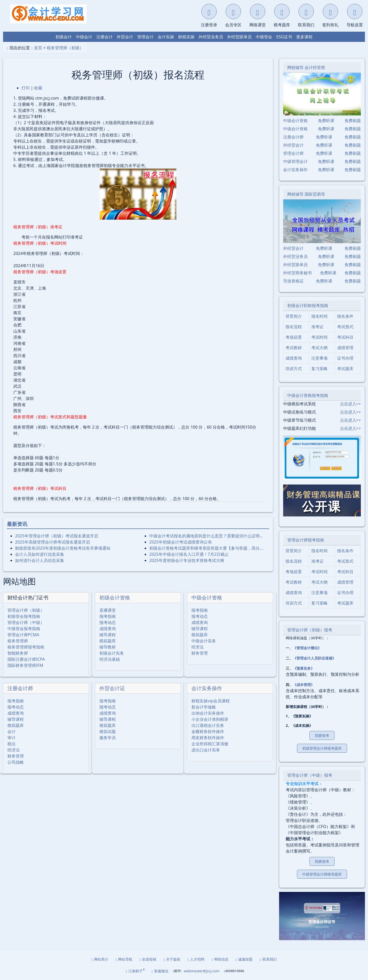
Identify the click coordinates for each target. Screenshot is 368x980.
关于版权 (172, 959)
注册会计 (105, 37)
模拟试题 (108, 731)
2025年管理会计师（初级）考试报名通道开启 (57, 536)
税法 (11, 744)
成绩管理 (345, 348)
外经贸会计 (293, 145)
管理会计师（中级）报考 (310, 775)
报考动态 (108, 622)
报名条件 (345, 316)
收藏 (38, 88)
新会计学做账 (204, 707)
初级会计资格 (115, 598)
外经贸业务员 (211, 37)
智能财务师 (18, 653)
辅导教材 (108, 647)
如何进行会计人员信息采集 (40, 560)
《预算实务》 (304, 668)
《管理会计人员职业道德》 (314, 658)
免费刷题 (353, 121)
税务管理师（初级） (65, 48)
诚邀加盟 (244, 959)
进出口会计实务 (206, 750)
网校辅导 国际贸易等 (306, 194)
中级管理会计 (295, 161)
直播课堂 (108, 610)
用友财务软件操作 (208, 738)
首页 (38, 48)
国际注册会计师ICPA (26, 659)
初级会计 (64, 37)
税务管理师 (18, 641)
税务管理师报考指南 (26, 647)
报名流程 (294, 327)
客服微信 (160, 971)
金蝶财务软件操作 (208, 731)
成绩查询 (108, 629)
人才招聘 (196, 959)
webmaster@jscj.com (202, 971)
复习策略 (319, 369)
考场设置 (294, 337)
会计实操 (166, 37)
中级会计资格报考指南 (308, 395)
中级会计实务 (204, 641)
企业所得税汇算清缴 (210, 744)
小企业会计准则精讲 (210, 719)
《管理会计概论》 (307, 648)
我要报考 (322, 735)
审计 (11, 738)
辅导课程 (108, 635)
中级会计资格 (207, 598)
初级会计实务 (112, 653)
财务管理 (200, 653)
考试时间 (319, 337)
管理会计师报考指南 (306, 540)
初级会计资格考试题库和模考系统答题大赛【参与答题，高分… (206, 548)
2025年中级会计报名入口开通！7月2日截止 (189, 554)
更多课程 (304, 37)
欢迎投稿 (148, 959)
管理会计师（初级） (26, 610)
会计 (11, 731)
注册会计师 (20, 688)
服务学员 (108, 738)
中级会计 (84, 37)
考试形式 (345, 327)
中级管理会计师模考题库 (322, 874)
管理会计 (145, 37)
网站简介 (100, 959)
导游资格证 (293, 281)
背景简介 (294, 316)
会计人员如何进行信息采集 (40, 554)
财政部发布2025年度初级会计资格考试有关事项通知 (63, 548)
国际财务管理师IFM (25, 665)
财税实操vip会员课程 (211, 701)
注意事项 (319, 358)
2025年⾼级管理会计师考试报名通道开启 (53, 542)
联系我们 (268, 959)
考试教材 (294, 348)
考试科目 (345, 337)
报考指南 (108, 616)
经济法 (198, 647)
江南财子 (135, 971)
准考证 (317, 327)
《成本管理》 (304, 685)
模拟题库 (108, 641)
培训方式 (294, 369)
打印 (26, 88)
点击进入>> (350, 404)
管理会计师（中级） (26, 622)
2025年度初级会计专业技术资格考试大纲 (187, 560)
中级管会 (264, 37)
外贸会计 (125, 37)
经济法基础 (110, 659)
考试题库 (345, 369)
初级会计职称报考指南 (308, 305)
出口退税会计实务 (208, 725)
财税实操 (186, 37)
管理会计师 (293, 153)
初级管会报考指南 (24, 616)
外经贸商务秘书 (297, 273)
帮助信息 (220, 959)
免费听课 (326, 121)
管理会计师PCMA (23, 635)
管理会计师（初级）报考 (310, 630)
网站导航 (124, 959)
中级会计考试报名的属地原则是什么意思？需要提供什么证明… (206, 536)
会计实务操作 (207, 688)
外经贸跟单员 (239, 37)
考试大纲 (319, 348)
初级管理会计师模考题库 (322, 748)
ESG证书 (284, 37)
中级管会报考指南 (24, 629)
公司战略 (16, 762)
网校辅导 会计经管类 (306, 67)
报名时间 (319, 316)
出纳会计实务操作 (208, 713)
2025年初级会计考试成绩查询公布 (181, 542)
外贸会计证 (112, 688)
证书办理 (345, 358)
